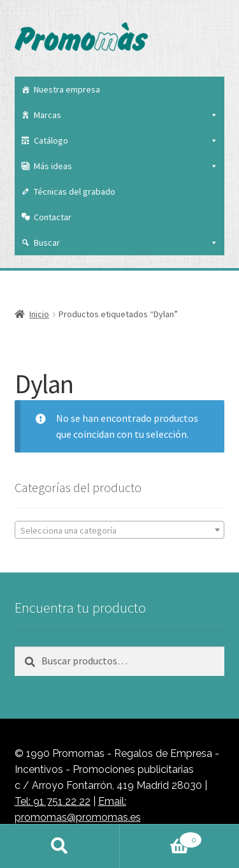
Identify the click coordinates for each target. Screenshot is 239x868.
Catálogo (126, 140)
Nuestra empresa (67, 89)
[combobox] (120, 530)
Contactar (53, 217)
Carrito (161, 837)
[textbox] (120, 530)
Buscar (126, 243)
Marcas (126, 115)
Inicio (39, 314)
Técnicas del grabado (75, 191)
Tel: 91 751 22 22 (53, 801)
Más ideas (126, 166)
